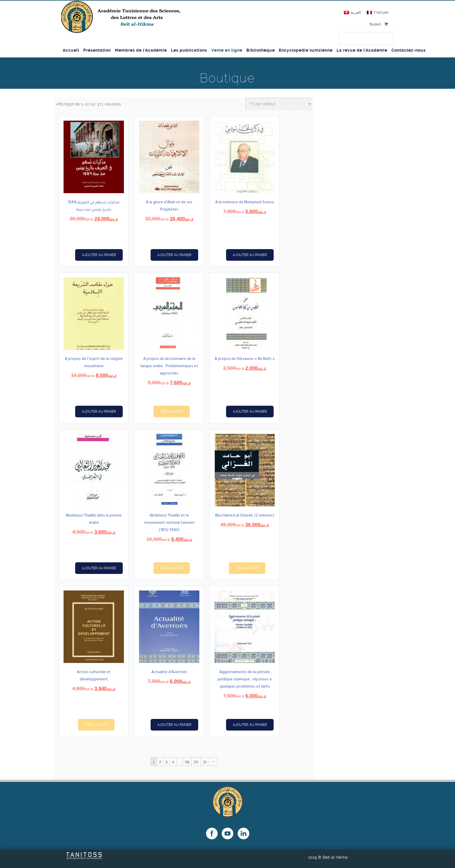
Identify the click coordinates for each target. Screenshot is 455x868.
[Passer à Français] (378, 12)
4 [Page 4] (173, 762)
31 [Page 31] (205, 762)
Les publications (189, 50)
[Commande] (279, 104)
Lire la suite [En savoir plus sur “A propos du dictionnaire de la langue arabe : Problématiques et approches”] (172, 412)
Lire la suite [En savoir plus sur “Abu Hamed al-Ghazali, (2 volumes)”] (247, 568)
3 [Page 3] (167, 762)
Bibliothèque (261, 50)
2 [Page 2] (160, 762)
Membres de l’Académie (141, 50)
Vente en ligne (227, 50)
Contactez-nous (409, 50)
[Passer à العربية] (352, 12)
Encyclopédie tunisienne (306, 50)
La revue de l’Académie (362, 50)
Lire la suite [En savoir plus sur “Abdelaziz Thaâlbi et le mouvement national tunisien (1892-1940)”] (172, 568)
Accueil (71, 50)
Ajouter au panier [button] (99, 255)
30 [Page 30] (196, 762)
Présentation (97, 50)
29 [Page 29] (187, 762)
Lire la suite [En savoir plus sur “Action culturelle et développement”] (96, 725)
